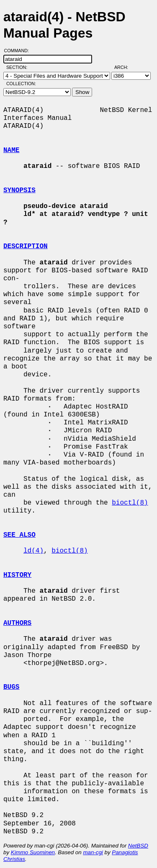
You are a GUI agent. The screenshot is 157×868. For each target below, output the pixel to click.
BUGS (11, 687)
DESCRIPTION (26, 246)
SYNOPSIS (19, 190)
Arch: (125, 67)
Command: (19, 51)
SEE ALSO (19, 535)
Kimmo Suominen (33, 852)
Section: (19, 67)
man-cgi (93, 852)
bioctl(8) (130, 503)
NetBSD (138, 846)
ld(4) (33, 551)
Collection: (21, 84)
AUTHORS (17, 623)
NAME (11, 150)
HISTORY (17, 575)
